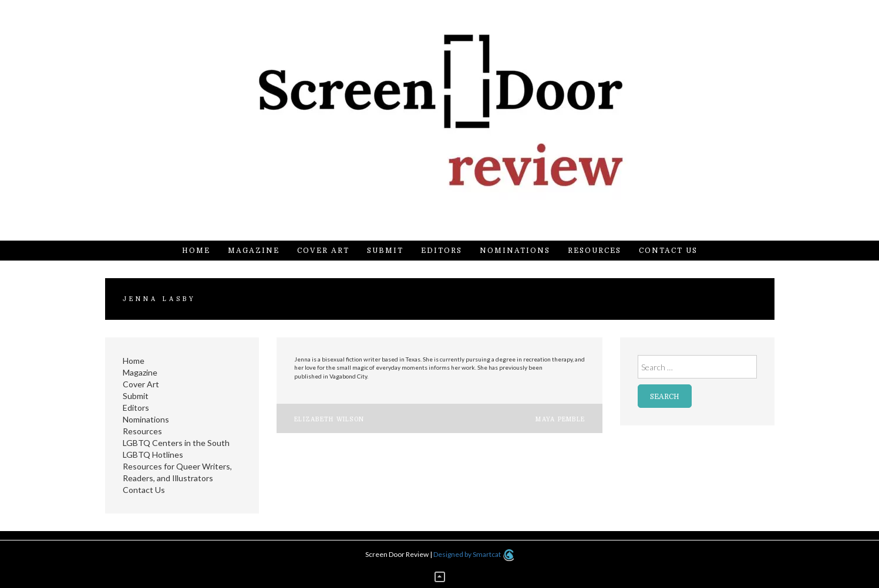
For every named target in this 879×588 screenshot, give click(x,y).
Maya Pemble (560, 419)
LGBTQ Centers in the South (176, 443)
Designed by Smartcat (474, 554)
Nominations (515, 251)
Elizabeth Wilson (329, 419)
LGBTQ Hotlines (153, 454)
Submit (385, 251)
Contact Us (668, 251)
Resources (595, 251)
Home (196, 251)
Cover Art (323, 251)
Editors (442, 251)
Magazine (254, 251)
